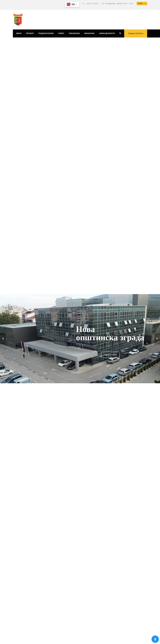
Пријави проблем (136, 34)
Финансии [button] (89, 33)
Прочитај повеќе (110, 355)
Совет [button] (61, 33)
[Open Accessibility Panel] (155, 639)
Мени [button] (19, 33)
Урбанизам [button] (74, 33)
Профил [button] (30, 33)
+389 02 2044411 (90, 4)
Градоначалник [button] (46, 33)
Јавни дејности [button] (107, 33)
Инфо (140, 4)
